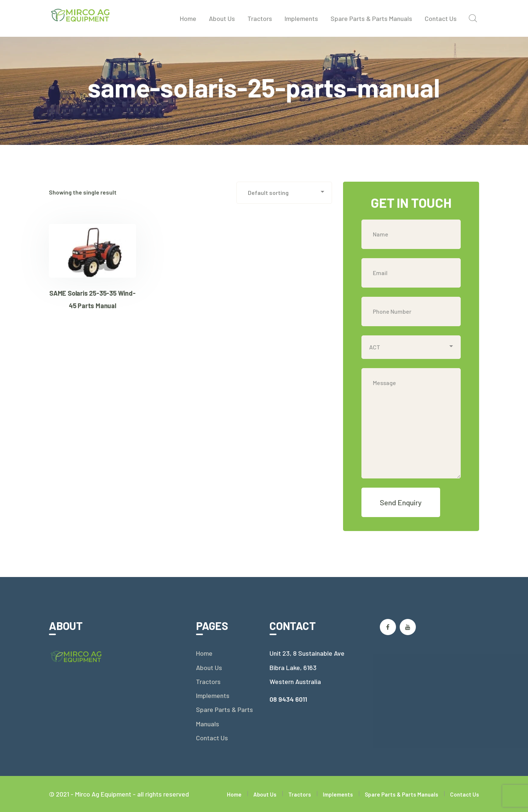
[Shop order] (284, 193)
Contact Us (212, 738)
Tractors (208, 681)
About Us (209, 667)
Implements (213, 695)
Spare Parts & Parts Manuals (224, 716)
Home (204, 653)
